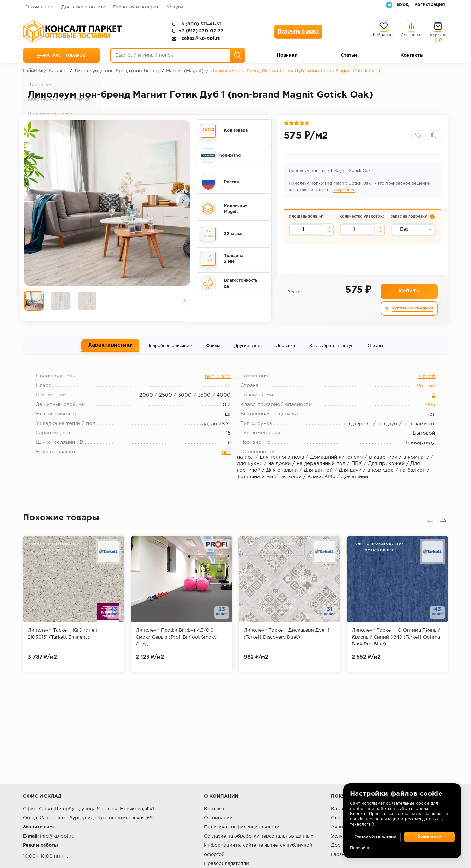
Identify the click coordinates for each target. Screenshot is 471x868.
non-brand (218, 383)
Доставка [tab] (286, 349)
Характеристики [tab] (110, 348)
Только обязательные (375, 832)
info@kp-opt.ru (57, 836)
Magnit (422, 383)
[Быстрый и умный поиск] (177, 55)
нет (226, 458)
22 (228, 392)
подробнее (345, 192)
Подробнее (361, 848)
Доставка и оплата (83, 7)
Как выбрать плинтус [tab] (331, 349)
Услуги (175, 7)
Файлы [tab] (213, 349)
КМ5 (425, 411)
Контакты (412, 55)
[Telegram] (389, 5)
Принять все (429, 832)
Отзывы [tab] (375, 349)
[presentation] (34, 201)
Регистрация (430, 5)
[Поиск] (238, 55)
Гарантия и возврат (136, 7)
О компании (39, 7)
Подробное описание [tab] (169, 349)
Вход (403, 5)
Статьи (349, 55)
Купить (409, 295)
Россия (421, 392)
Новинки (287, 55)
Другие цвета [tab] (248, 349)
